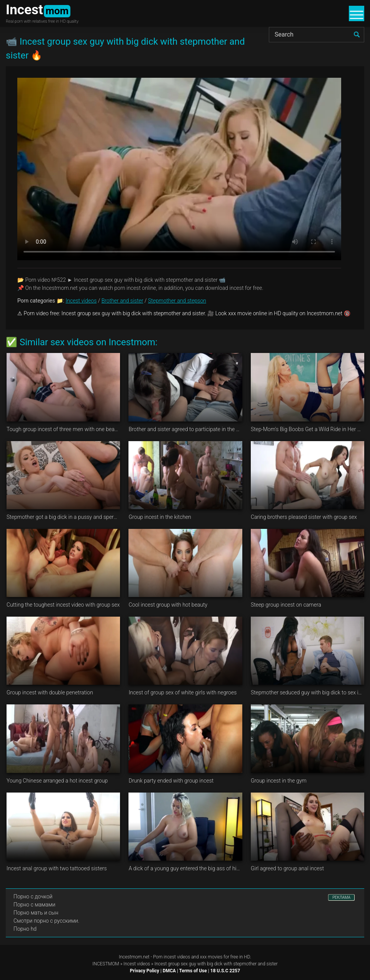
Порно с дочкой (33, 896)
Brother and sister (122, 301)
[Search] (317, 35)
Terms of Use (193, 971)
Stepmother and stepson (177, 301)
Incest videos (81, 301)
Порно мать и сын (36, 913)
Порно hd (25, 929)
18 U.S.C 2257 (225, 971)
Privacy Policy (145, 971)
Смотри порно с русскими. (46, 921)
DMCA (169, 971)
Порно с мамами (34, 905)
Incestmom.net (134, 957)
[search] (357, 35)
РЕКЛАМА (341, 897)
